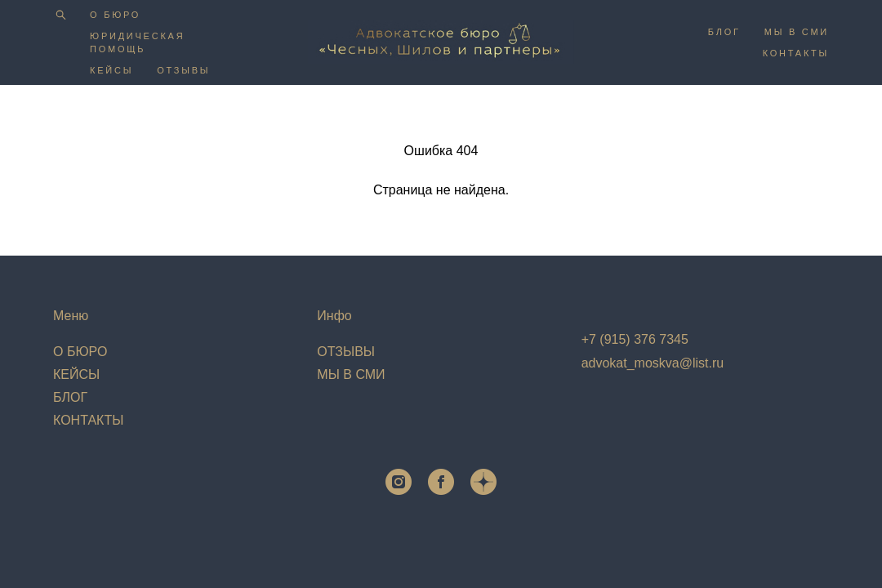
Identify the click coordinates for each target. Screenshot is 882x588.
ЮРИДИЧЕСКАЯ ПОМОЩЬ (137, 42)
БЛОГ (724, 32)
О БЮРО (115, 15)
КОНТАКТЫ (796, 53)
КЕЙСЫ (111, 70)
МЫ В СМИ (797, 32)
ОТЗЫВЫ (183, 70)
